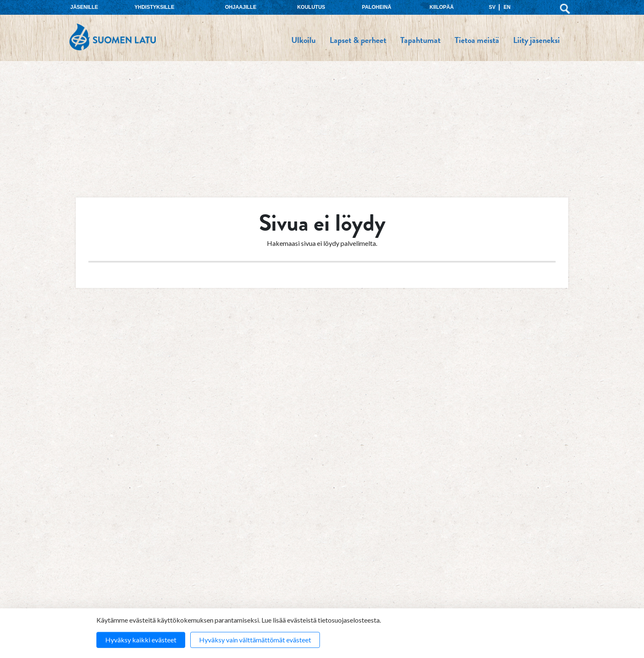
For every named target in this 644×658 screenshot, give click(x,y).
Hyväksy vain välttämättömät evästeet (255, 640)
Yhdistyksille (155, 7)
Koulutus (311, 7)
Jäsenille (84, 7)
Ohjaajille (241, 7)
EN (507, 7)
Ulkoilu (303, 40)
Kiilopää (442, 7)
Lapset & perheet (358, 40)
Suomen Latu (113, 37)
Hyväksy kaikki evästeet (141, 640)
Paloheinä (377, 7)
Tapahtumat (420, 40)
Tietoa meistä (477, 40)
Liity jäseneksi (536, 40)
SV (492, 7)
